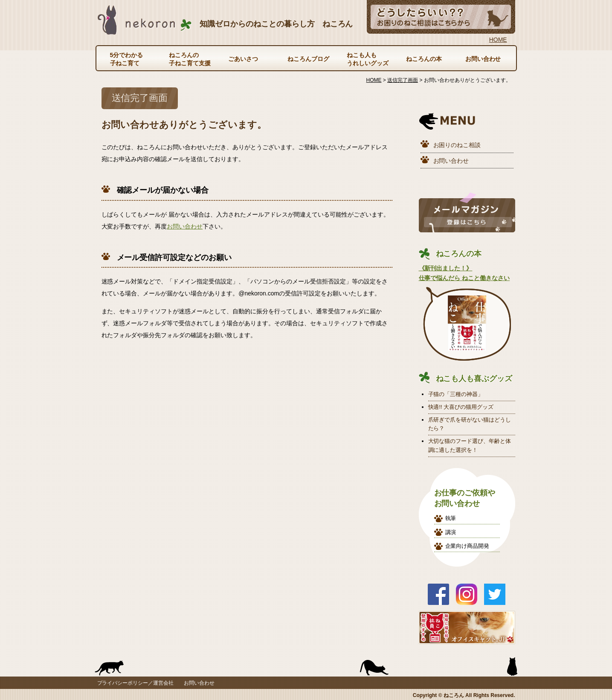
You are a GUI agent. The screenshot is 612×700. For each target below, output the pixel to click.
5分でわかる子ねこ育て (127, 59)
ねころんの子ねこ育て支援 (190, 59)
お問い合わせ (483, 59)
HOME (498, 40)
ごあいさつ (243, 59)
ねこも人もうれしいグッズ (368, 59)
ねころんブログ (308, 59)
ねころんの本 (424, 59)
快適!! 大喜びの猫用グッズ (461, 407)
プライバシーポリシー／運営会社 (136, 683)
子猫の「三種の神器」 (456, 394)
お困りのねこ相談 (457, 145)
